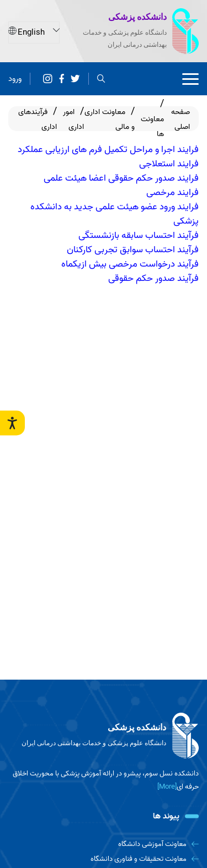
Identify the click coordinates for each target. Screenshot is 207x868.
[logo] (104, 736)
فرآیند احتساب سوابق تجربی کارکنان (133, 249)
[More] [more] (167, 787)
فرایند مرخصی (173, 192)
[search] (101, 78)
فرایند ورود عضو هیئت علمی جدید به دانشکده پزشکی (115, 214)
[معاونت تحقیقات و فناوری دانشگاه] (104, 859)
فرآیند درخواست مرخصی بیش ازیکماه (130, 264)
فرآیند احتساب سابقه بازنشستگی (139, 235)
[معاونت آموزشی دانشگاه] (104, 844)
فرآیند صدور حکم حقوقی (153, 278)
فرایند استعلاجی (169, 164)
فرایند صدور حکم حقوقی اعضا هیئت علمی (121, 178)
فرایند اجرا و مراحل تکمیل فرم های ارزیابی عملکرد (108, 149)
